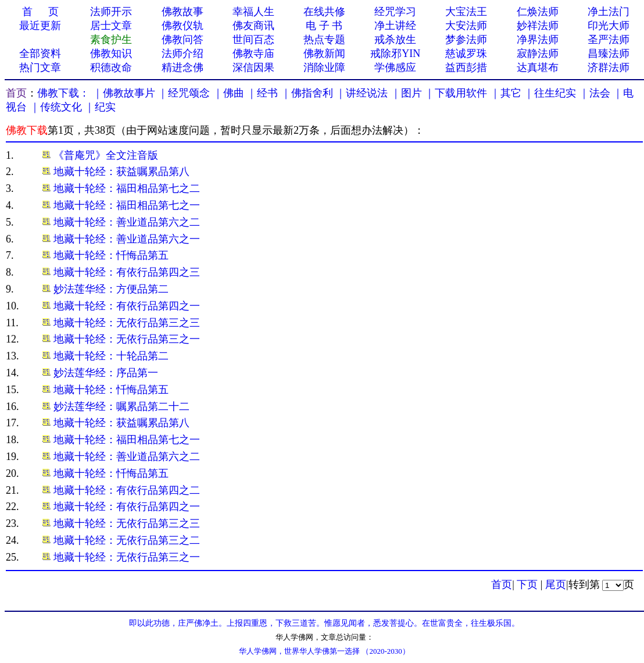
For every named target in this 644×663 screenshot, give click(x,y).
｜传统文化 (56, 107)
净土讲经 (395, 26)
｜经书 (262, 93)
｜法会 (595, 93)
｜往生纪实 (550, 93)
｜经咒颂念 (184, 93)
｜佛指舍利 (307, 93)
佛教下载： (63, 93)
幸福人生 (253, 12)
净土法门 (609, 12)
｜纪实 (100, 107)
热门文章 (40, 67)
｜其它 (506, 93)
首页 (16, 93)
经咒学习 (395, 12)
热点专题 (324, 40)
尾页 (556, 584)
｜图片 (406, 93)
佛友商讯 (253, 26)
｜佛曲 (228, 93)
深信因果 (253, 67)
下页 (527, 584)
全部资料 (40, 54)
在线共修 (324, 12)
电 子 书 (324, 26)
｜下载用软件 (456, 93)
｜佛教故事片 (124, 93)
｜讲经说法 (362, 93)
